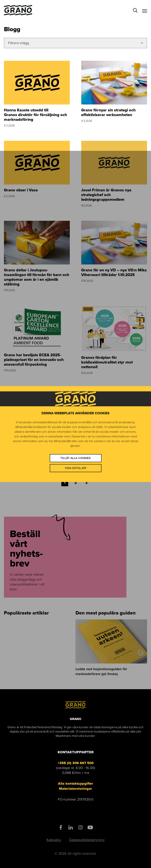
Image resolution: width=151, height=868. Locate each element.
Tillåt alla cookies (75, 458)
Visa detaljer (75, 468)
